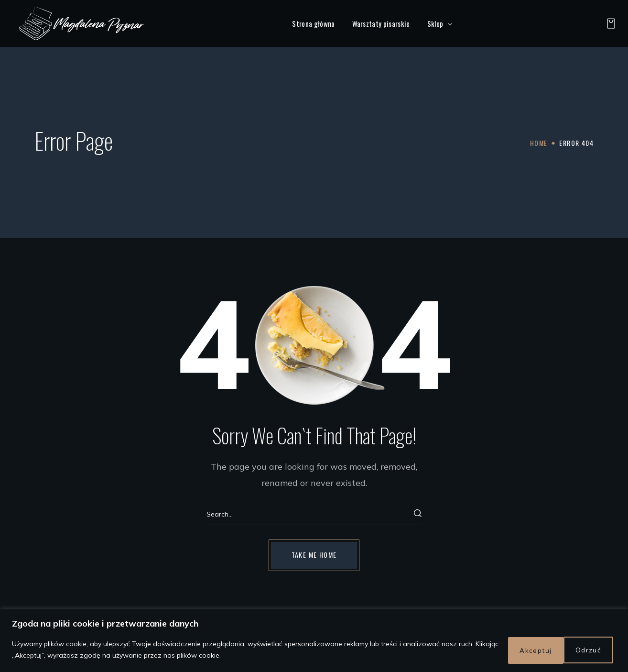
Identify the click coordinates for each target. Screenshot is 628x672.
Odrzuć (525, 650)
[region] (314, 642)
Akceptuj (586, 650)
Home (539, 143)
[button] (608, 23)
